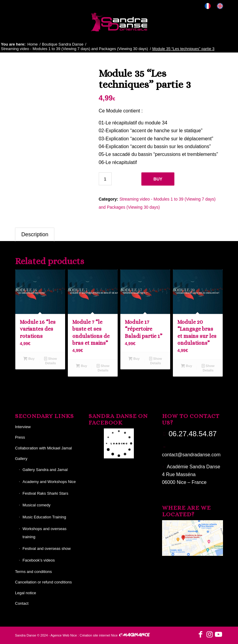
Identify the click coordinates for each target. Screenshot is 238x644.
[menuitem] (208, 6)
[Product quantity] (105, 179)
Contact (22, 603)
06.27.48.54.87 (193, 434)
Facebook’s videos (39, 560)
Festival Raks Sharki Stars (45, 493)
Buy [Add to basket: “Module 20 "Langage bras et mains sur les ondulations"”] (187, 366)
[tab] (35, 234)
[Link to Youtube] (218, 634)
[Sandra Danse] (119, 22)
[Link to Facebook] (200, 634)
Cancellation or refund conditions (43, 582)
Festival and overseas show (47, 549)
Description (35, 234)
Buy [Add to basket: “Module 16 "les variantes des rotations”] (29, 359)
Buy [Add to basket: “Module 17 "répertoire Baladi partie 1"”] (134, 359)
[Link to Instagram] (209, 634)
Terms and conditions (33, 572)
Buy (158, 179)
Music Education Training (44, 517)
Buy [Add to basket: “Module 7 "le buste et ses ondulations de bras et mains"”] (81, 366)
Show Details (50, 361)
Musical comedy (36, 505)
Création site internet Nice (99, 635)
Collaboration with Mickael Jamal (43, 448)
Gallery (21, 459)
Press (20, 437)
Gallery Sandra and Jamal (45, 470)
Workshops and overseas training (44, 533)
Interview (23, 427)
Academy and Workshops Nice (49, 482)
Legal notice (26, 593)
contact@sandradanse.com (191, 455)
